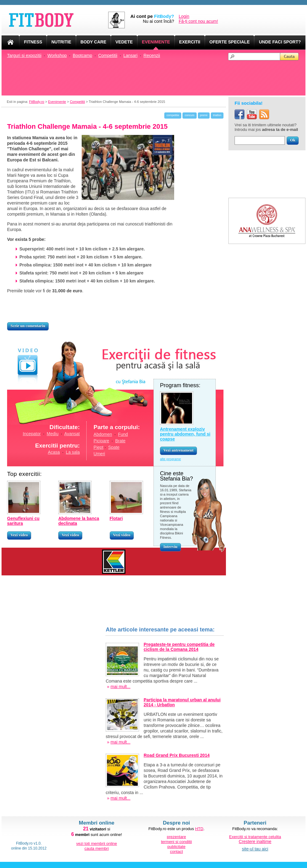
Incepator (32, 434)
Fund (123, 434)
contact (176, 852)
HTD (199, 829)
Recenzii (152, 55)
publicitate (176, 847)
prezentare (176, 837)
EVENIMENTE (156, 42)
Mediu (53, 434)
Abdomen (103, 434)
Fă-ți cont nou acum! (199, 21)
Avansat (72, 434)
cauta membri (97, 848)
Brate (120, 441)
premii (204, 115)
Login (184, 16)
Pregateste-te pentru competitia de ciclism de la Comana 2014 (179, 647)
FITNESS (33, 42)
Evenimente (57, 102)
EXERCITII (190, 42)
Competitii (108, 55)
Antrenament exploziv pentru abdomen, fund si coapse (185, 434)
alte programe (170, 459)
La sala (73, 452)
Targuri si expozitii (24, 55)
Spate (114, 447)
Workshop (57, 55)
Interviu (170, 547)
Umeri (99, 454)
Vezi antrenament (178, 450)
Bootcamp (82, 55)
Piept (99, 447)
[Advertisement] (156, 77)
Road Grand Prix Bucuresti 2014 (177, 755)
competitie (173, 115)
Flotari (116, 518)
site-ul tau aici (255, 849)
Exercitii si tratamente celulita (255, 837)
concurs (190, 115)
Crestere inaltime (255, 842)
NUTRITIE (61, 42)
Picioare (102, 441)
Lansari (130, 55)
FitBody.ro (37, 102)
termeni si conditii (176, 842)
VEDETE (124, 42)
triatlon (217, 115)
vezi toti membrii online (96, 844)
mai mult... (121, 798)
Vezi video (19, 535)
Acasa (54, 452)
